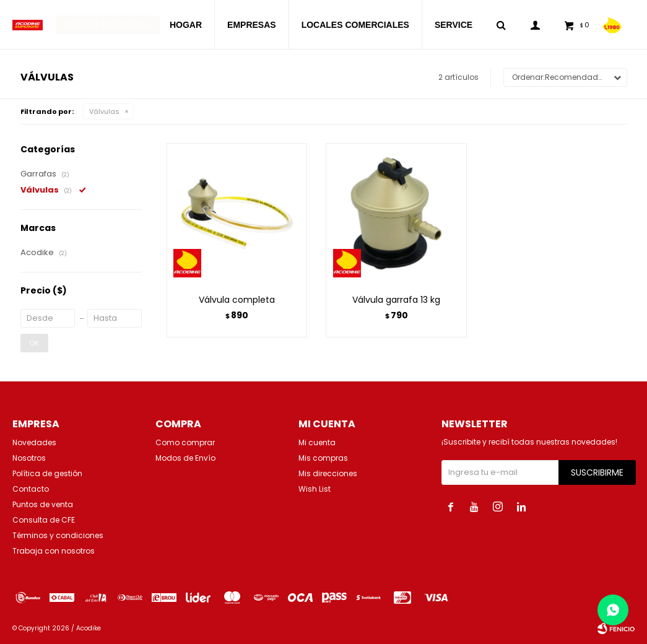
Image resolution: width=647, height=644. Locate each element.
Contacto (31, 489)
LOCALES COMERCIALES (355, 25)
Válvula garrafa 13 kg (396, 300)
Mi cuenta (317, 442)
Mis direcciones (328, 473)
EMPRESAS (252, 25)
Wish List (315, 489)
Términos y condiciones (58, 535)
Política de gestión (47, 473)
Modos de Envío (185, 458)
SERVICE (454, 25)
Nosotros (29, 458)
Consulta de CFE (44, 520)
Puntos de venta (43, 504)
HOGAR (186, 25)
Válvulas (104, 111)
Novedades (34, 442)
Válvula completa (237, 300)
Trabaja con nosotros (54, 551)
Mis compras (323, 458)
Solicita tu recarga (107, 24)
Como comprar (185, 442)
